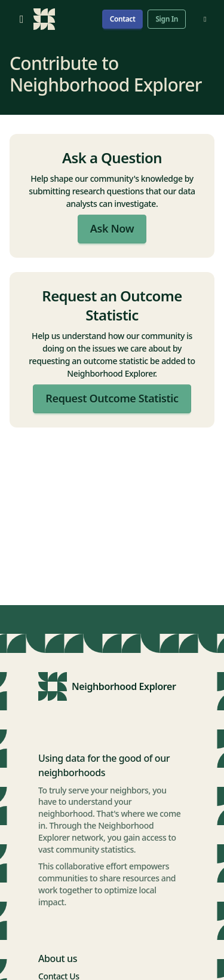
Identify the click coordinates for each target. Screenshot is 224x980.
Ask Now (112, 228)
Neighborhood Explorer (124, 686)
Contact (123, 19)
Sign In (167, 19)
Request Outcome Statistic (112, 398)
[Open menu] (22, 19)
